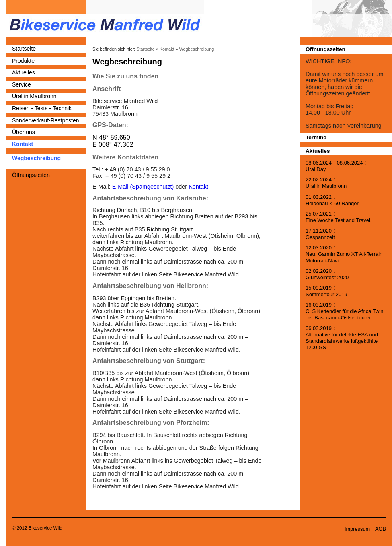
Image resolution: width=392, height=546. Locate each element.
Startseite (24, 49)
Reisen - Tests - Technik (42, 108)
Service (22, 84)
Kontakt (23, 144)
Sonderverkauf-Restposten (46, 120)
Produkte (23, 61)
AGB (381, 529)
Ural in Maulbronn (34, 96)
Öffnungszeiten (31, 175)
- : (336, 166)
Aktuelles (24, 72)
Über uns (24, 132)
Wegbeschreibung (36, 158)
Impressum (357, 529)
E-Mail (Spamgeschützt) (143, 187)
